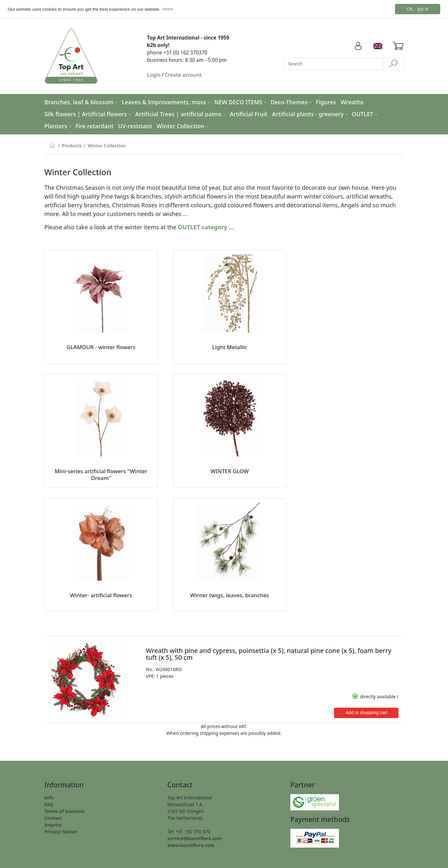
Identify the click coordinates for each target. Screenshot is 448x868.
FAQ (49, 804)
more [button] (168, 9)
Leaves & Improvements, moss (167, 102)
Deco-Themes (292, 102)
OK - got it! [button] (418, 9)
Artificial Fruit (249, 114)
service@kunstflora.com (195, 838)
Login (154, 75)
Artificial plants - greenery (311, 114)
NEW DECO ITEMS (241, 102)
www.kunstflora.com (191, 845)
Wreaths (352, 102)
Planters (59, 126)
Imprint (53, 824)
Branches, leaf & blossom (82, 102)
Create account (183, 75)
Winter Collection (183, 126)
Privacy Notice (61, 831)
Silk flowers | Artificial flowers (89, 114)
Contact (53, 818)
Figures (326, 102)
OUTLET (365, 114)
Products (72, 145)
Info (49, 797)
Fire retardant (95, 126)
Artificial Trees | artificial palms (181, 114)
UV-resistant (135, 126)
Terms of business (65, 811)
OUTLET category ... (206, 227)
